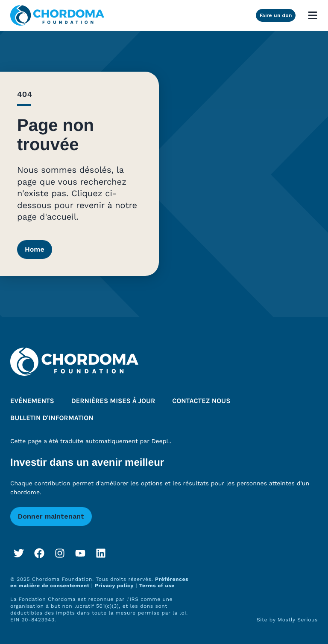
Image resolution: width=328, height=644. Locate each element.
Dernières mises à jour (113, 401)
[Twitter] (19, 553)
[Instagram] (60, 553)
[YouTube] (80, 553)
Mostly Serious (298, 620)
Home (35, 249)
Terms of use (157, 586)
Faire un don (276, 15)
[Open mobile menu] (313, 15)
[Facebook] (39, 553)
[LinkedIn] (101, 553)
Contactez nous (201, 401)
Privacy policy (114, 586)
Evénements (32, 401)
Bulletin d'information (52, 418)
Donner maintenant (51, 516)
